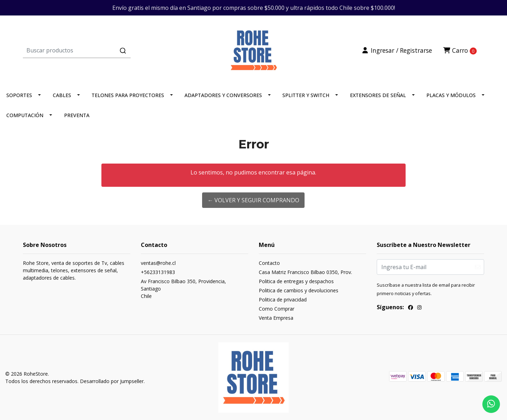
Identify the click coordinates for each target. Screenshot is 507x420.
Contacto (269, 263)
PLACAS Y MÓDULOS (451, 95)
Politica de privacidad (283, 300)
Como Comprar (277, 309)
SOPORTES (19, 95)
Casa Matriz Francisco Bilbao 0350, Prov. (305, 272)
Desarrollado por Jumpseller (112, 381)
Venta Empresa (276, 318)
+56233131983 (158, 272)
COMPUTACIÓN (25, 115)
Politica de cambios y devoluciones (299, 290)
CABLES (62, 95)
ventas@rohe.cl (158, 263)
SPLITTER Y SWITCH (306, 95)
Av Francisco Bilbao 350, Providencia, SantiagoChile (183, 289)
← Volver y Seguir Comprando (253, 200)
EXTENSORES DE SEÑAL (378, 95)
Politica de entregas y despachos (296, 281)
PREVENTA (77, 115)
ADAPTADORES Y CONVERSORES (223, 95)
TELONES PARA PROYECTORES (128, 95)
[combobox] (100, 50)
